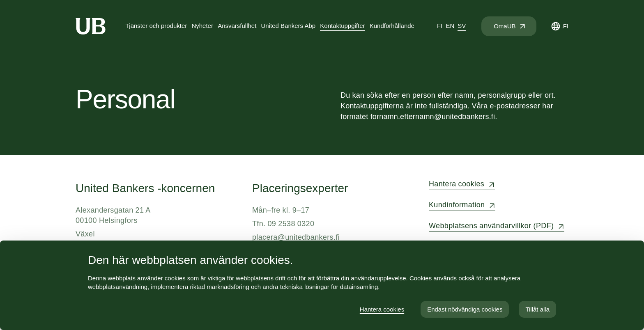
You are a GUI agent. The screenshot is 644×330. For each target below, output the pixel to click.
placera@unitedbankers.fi (296, 237)
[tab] (440, 26)
